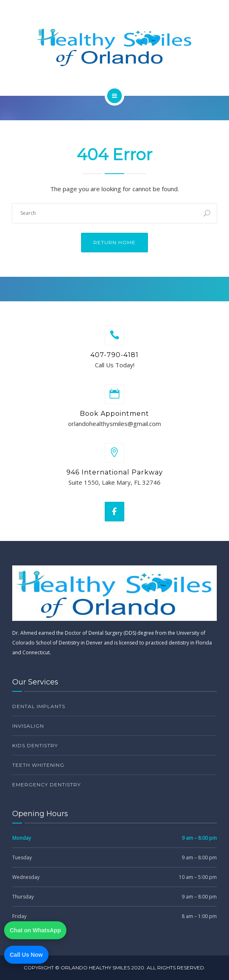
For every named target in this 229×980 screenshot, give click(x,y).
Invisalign (28, 726)
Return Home (114, 242)
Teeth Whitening (38, 765)
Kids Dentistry (35, 745)
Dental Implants (39, 706)
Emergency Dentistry (46, 785)
